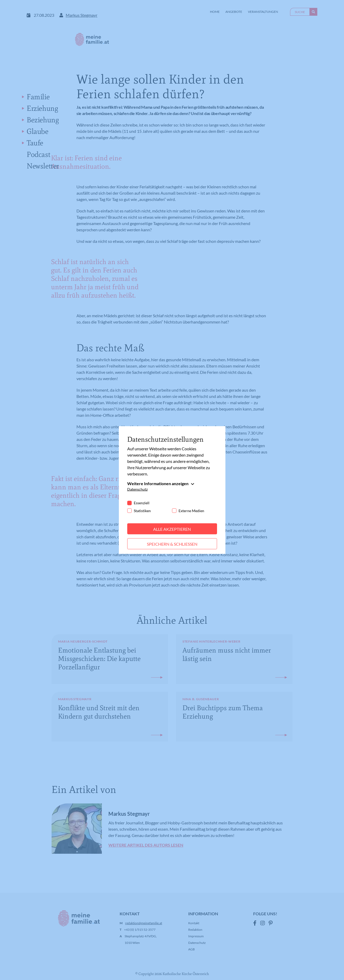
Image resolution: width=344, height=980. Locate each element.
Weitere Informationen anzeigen (158, 483)
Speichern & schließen (172, 544)
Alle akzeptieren (172, 529)
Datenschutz (137, 489)
